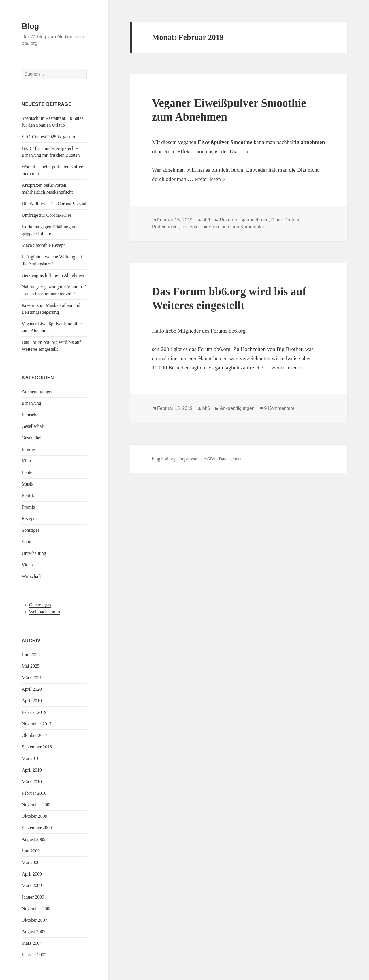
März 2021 (32, 678)
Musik (28, 484)
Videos (28, 565)
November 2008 (37, 909)
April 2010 (32, 770)
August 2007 (33, 932)
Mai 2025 (31, 666)
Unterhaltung (34, 553)
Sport (27, 542)
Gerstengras (40, 605)
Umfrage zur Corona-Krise (46, 215)
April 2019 (32, 701)
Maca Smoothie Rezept (43, 245)
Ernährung (31, 403)
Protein (292, 220)
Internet (29, 449)
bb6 (206, 220)
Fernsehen (31, 415)
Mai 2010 (31, 758)
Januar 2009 (33, 897)
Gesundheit (32, 438)
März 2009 (32, 885)
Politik (28, 495)
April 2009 (32, 874)
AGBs (209, 459)
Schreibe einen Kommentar (236, 227)
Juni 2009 (31, 851)
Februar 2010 (34, 793)
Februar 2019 (34, 712)
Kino (26, 461)
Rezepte (29, 519)
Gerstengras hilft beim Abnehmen (53, 275)
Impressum (190, 459)
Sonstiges (30, 530)
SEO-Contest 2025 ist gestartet (50, 137)
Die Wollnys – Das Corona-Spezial (54, 204)
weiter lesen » (210, 179)
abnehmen (258, 220)
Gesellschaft (33, 426)
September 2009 (37, 828)
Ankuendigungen (37, 392)
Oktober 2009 (34, 816)
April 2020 (32, 689)
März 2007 (32, 943)
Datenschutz (230, 459)
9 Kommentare (279, 408)
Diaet (277, 220)
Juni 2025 (31, 655)
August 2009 (33, 839)
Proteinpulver (165, 227)
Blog (30, 26)
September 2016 (37, 747)
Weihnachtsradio (45, 612)
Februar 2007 (34, 955)
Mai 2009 (31, 862)
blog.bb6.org (164, 459)
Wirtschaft (31, 576)
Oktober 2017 (34, 735)
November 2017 (37, 724)
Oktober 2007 (34, 920)
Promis (28, 507)
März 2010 (32, 782)
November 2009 (37, 805)
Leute (27, 472)
